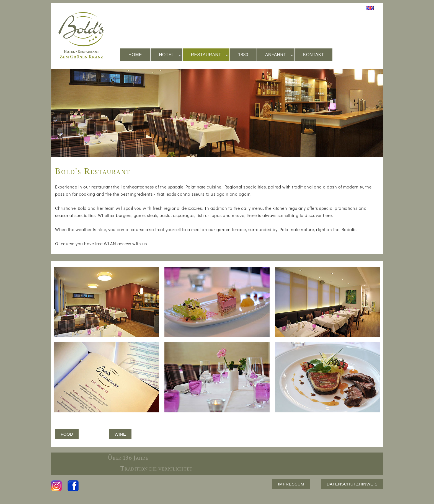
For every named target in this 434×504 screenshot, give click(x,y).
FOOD (67, 434)
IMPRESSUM (291, 484)
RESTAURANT (210, 55)
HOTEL (170, 55)
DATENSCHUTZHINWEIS (352, 484)
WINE (120, 434)
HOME (135, 55)
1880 (243, 55)
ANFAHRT (279, 55)
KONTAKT (314, 55)
